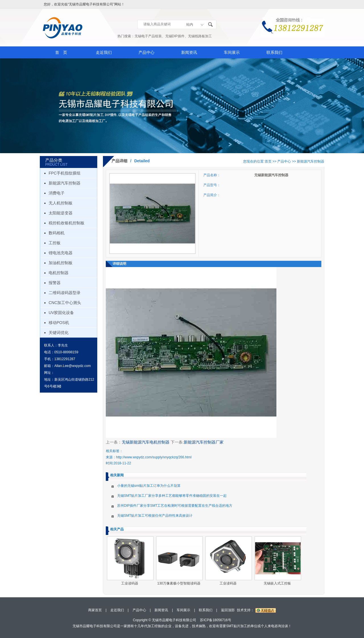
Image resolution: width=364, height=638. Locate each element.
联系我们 (274, 52)
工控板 (55, 243)
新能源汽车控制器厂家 (204, 442)
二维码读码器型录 (65, 293)
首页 (268, 161)
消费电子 (57, 193)
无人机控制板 (61, 203)
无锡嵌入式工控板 (277, 583)
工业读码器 (130, 583)
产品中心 (146, 52)
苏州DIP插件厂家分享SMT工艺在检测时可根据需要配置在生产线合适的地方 (175, 506)
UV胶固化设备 (61, 313)
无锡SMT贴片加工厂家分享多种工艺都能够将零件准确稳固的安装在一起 (172, 496)
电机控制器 (59, 273)
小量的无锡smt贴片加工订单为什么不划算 (149, 486)
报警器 (55, 283)
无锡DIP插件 (175, 36)
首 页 (61, 52)
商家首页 (95, 610)
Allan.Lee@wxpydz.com (73, 366)
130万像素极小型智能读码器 (179, 583)
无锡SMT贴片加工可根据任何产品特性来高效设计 (155, 516)
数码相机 (57, 233)
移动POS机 (59, 323)
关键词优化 (59, 333)
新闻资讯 (189, 52)
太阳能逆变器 (61, 213)
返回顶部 (228, 610)
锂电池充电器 (61, 253)
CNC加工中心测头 (65, 303)
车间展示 (232, 52)
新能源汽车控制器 (65, 183)
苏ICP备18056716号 (215, 620)
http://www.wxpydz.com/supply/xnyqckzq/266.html (154, 457)
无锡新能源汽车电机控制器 (146, 442)
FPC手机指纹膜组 (65, 173)
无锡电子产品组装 (148, 36)
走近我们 (104, 52)
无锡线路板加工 (200, 36)
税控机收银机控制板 (67, 223)
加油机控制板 (61, 263)
